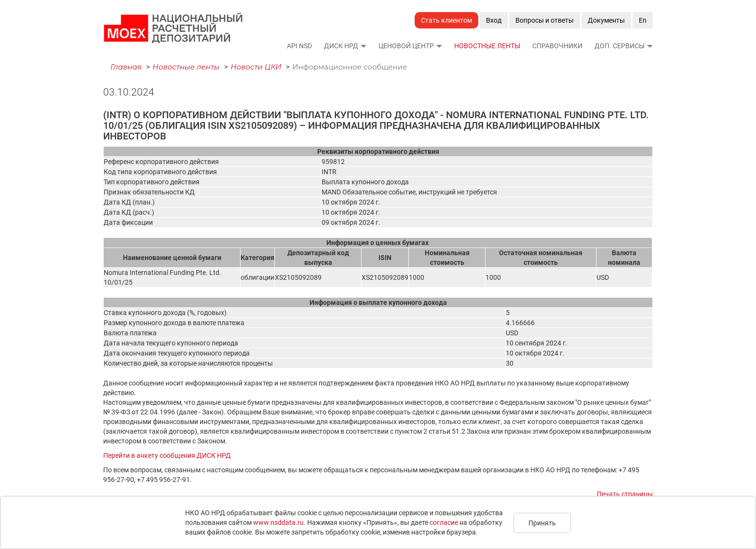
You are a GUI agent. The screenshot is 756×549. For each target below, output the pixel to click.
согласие (444, 522)
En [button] (643, 20)
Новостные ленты (487, 46)
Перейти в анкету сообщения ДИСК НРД (167, 455)
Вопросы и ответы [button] (545, 20)
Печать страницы (625, 494)
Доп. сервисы (620, 46)
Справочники (557, 46)
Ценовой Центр (406, 46)
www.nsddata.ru (278, 522)
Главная (126, 67)
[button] (363, 46)
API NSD (299, 46)
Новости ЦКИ (256, 67)
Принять (542, 523)
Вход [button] (494, 20)
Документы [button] (606, 20)
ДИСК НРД (341, 46)
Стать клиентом (446, 20)
